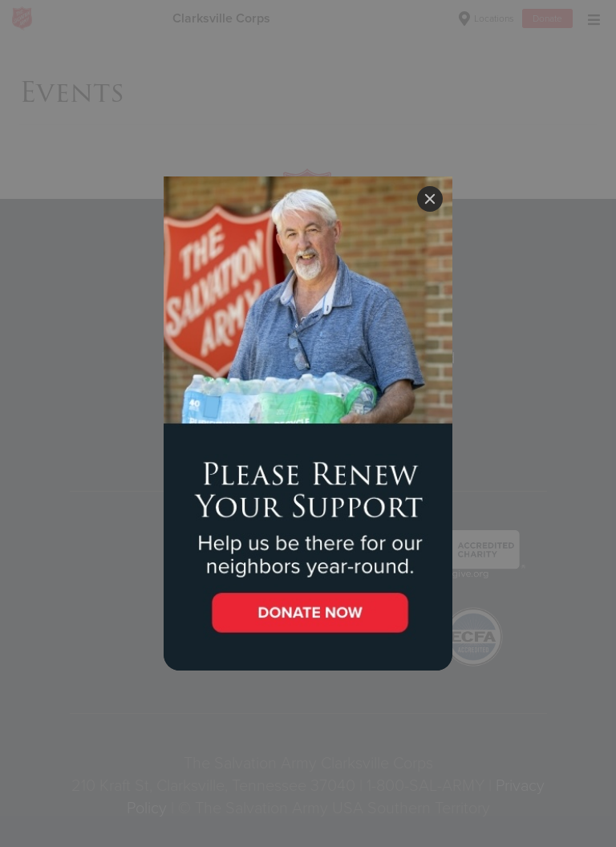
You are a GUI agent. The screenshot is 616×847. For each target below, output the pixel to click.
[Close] (430, 199)
